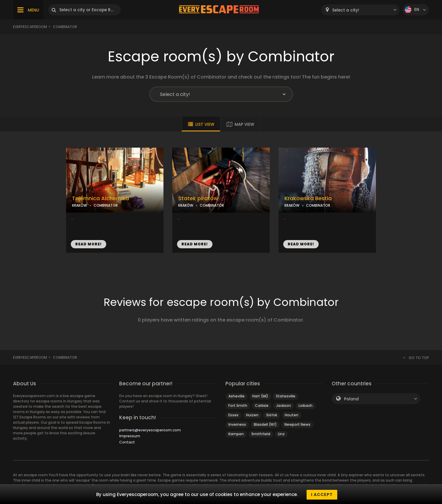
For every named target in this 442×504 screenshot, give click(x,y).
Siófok (272, 415)
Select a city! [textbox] (346, 10)
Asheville (236, 396)
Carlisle (262, 406)
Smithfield (261, 434)
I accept (322, 495)
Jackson (284, 406)
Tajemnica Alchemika (100, 198)
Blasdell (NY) (265, 424)
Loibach (306, 406)
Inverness (237, 424)
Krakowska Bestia (308, 198)
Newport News (297, 424)
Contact (127, 442)
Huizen (252, 415)
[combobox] (360, 10)
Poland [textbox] (351, 399)
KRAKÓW (80, 205)
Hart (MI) (260, 396)
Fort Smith (238, 406)
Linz (281, 434)
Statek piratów (198, 198)
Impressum (130, 436)
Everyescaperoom (30, 27)
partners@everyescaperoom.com (150, 430)
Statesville (286, 396)
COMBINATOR (106, 205)
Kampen (236, 434)
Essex (233, 415)
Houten (292, 415)
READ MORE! (89, 244)
